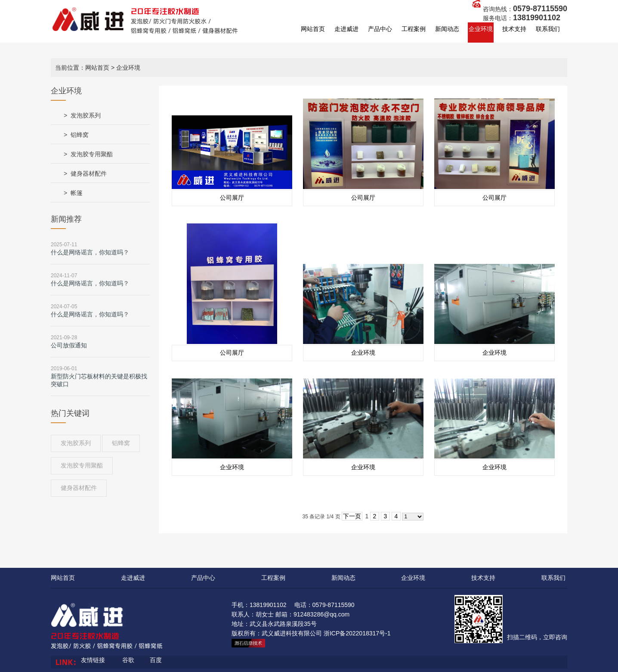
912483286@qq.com (321, 614)
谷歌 (128, 660)
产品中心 (380, 29)
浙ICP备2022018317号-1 (357, 633)
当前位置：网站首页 (82, 68)
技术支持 (514, 29)
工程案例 (414, 29)
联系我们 (548, 29)
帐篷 (77, 193)
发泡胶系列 (86, 115)
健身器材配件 (89, 173)
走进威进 (346, 29)
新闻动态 (447, 29)
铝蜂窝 (80, 135)
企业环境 (481, 29)
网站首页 (313, 29)
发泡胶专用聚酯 (92, 154)
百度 (156, 660)
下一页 (352, 516)
